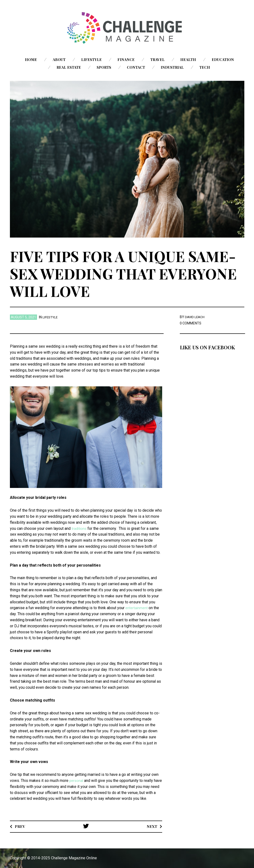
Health (188, 60)
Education (223, 60)
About (59, 60)
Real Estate (69, 67)
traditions (80, 528)
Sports (104, 67)
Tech (205, 67)
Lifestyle (91, 60)
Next (152, 826)
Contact (136, 67)
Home (31, 60)
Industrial (172, 67)
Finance (126, 60)
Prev (20, 826)
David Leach (195, 317)
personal (77, 781)
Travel (157, 60)
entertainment (137, 608)
